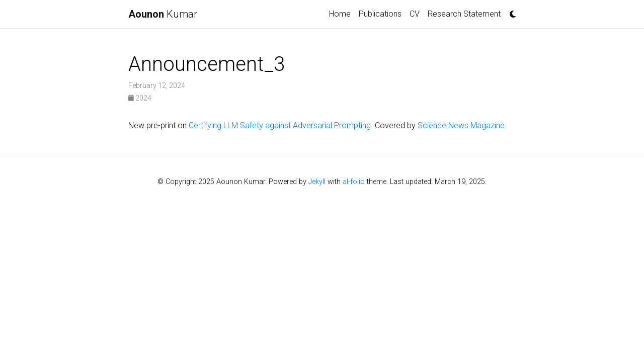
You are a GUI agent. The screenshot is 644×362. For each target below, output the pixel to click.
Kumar (163, 14)
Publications (380, 14)
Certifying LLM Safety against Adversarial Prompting (280, 125)
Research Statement (464, 14)
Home (340, 14)
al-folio (354, 182)
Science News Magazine (461, 125)
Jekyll (317, 182)
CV (415, 14)
